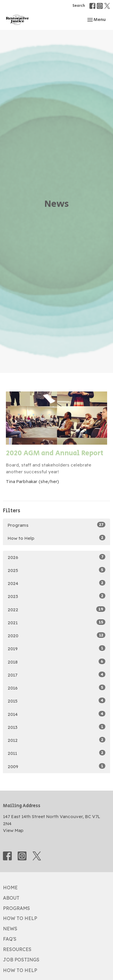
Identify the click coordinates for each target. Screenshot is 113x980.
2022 (56, 609)
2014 (56, 714)
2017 (56, 675)
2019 (56, 648)
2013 (56, 727)
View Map (13, 830)
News (10, 929)
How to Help (56, 538)
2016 (56, 688)
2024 (56, 583)
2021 (56, 622)
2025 (56, 570)
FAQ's (10, 939)
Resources (17, 949)
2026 (56, 557)
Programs (56, 525)
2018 (56, 662)
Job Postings (21, 960)
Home (10, 888)
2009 (56, 766)
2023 (56, 596)
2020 (56, 635)
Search (79, 6)
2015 (56, 701)
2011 (56, 753)
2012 (56, 740)
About (11, 898)
